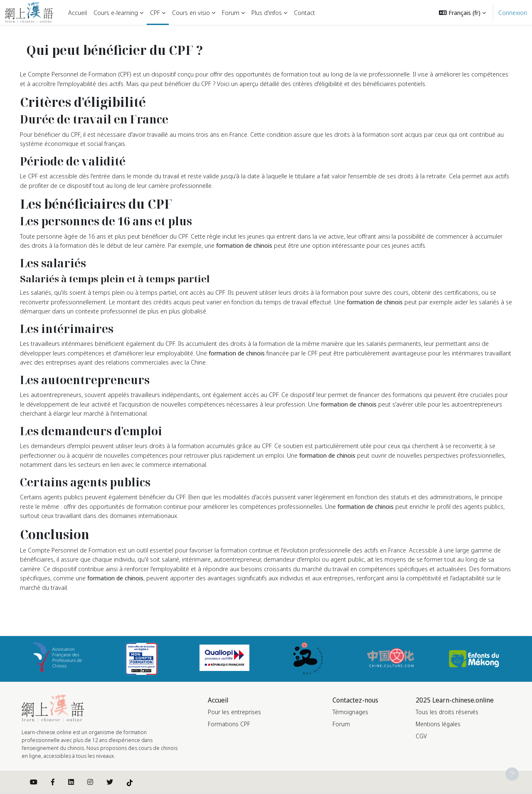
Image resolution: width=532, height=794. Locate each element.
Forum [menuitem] (231, 12)
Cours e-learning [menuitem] (116, 12)
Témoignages (350, 712)
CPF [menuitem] (155, 12)
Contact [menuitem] (304, 12)
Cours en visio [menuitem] (191, 12)
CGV (421, 736)
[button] (462, 12)
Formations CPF (229, 724)
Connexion (513, 12)
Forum (341, 724)
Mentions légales (438, 724)
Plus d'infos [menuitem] (267, 12)
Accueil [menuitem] (78, 12)
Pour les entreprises (234, 712)
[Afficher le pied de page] (512, 774)
